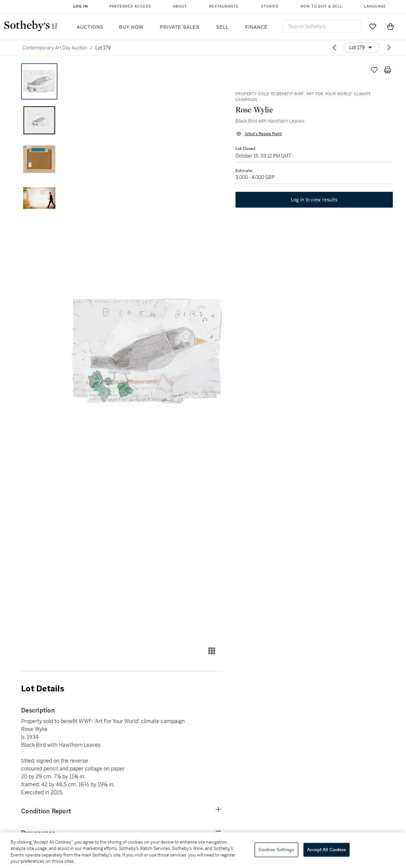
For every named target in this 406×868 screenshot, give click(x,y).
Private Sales (180, 27)
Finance (256, 27)
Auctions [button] (90, 27)
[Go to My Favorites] (373, 26)
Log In (81, 6)
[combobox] (322, 27)
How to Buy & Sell (321, 6)
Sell (222, 27)
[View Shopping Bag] (390, 26)
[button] (147, 351)
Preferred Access (130, 6)
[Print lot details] (388, 70)
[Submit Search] (354, 26)
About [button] (180, 6)
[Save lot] (374, 70)
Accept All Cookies (327, 850)
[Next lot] (389, 47)
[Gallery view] (212, 651)
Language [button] (375, 6)
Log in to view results (314, 200)
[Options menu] (362, 47)
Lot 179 (103, 48)
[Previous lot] (334, 47)
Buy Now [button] (131, 27)
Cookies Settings (276, 850)
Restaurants (224, 6)
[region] (203, 850)
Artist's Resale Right (263, 134)
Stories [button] (270, 6)
